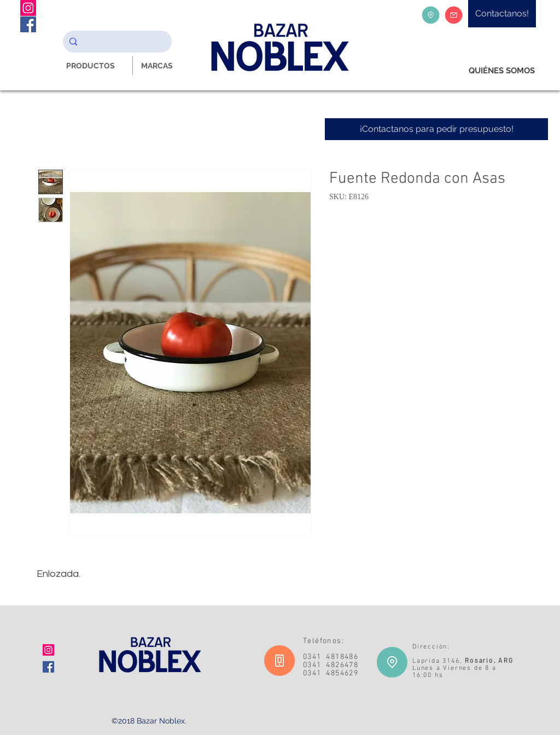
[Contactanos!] (502, 14)
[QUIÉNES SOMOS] (502, 71)
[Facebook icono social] (48, 667)
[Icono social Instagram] (48, 650)
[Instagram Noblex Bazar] (28, 8)
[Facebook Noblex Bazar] (28, 24)
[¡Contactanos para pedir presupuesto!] (436, 129)
